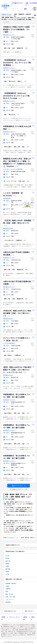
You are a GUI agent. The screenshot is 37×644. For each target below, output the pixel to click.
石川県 (7, 556)
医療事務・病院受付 (11, 583)
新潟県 (7, 558)
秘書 (7, 591)
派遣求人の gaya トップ (9, 15)
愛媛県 (7, 564)
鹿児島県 (8, 569)
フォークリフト (10, 599)
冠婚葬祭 (8, 589)
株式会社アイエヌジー (10, 68)
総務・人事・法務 (10, 597)
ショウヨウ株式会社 (9, 343)
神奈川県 (8, 561)
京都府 (7, 566)
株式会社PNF (7, 198)
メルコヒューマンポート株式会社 (13, 169)
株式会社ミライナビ (9, 35)
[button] (19, 486)
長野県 (7, 572)
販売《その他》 (10, 594)
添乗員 (7, 586)
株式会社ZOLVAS (8, 228)
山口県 (7, 574)
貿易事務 (8, 602)
